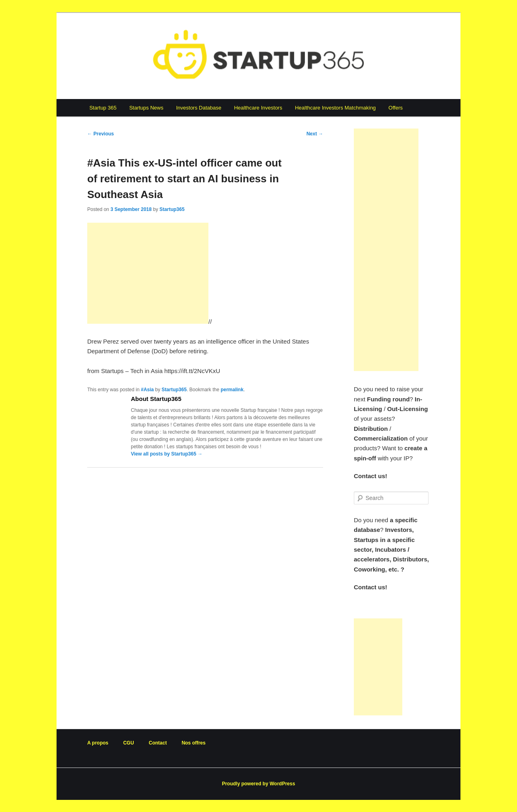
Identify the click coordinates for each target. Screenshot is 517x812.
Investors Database (199, 108)
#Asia (147, 390)
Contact (158, 743)
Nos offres (194, 743)
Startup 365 (103, 108)
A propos (98, 743)
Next (315, 134)
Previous (101, 134)
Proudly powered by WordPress (258, 784)
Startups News (146, 108)
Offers (396, 108)
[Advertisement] (148, 273)
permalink (232, 390)
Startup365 (172, 209)
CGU (129, 743)
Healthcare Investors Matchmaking (335, 108)
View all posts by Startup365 (167, 454)
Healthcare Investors (258, 108)
